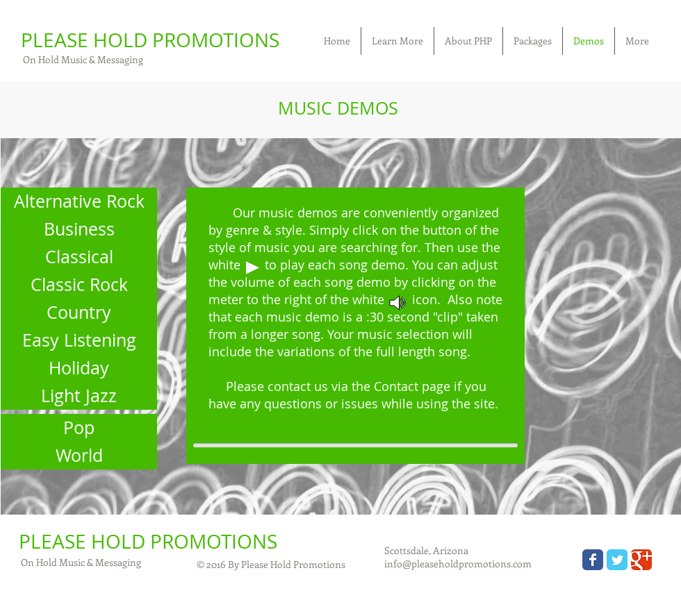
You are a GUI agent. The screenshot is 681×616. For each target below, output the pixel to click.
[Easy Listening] (79, 340)
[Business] (79, 229)
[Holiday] (79, 368)
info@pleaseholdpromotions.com (458, 564)
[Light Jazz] (79, 396)
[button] (397, 41)
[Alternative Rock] (79, 201)
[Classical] (79, 257)
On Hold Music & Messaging (82, 59)
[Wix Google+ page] (641, 560)
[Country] (79, 313)
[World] (79, 456)
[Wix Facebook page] (593, 560)
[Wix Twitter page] (617, 560)
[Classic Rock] (79, 285)
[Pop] (79, 428)
